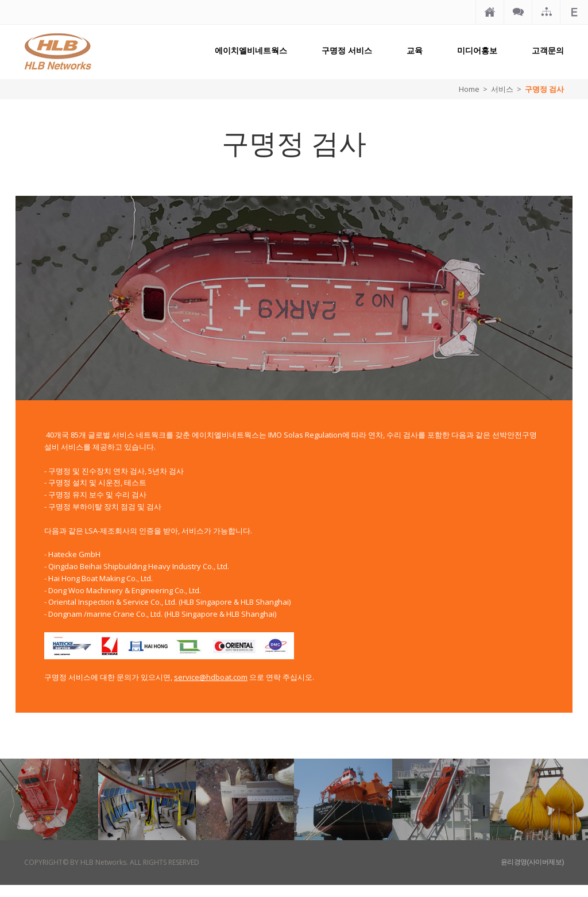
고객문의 (548, 50)
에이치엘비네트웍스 (251, 50)
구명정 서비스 (347, 50)
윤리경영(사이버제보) (533, 862)
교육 (415, 50)
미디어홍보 (477, 50)
